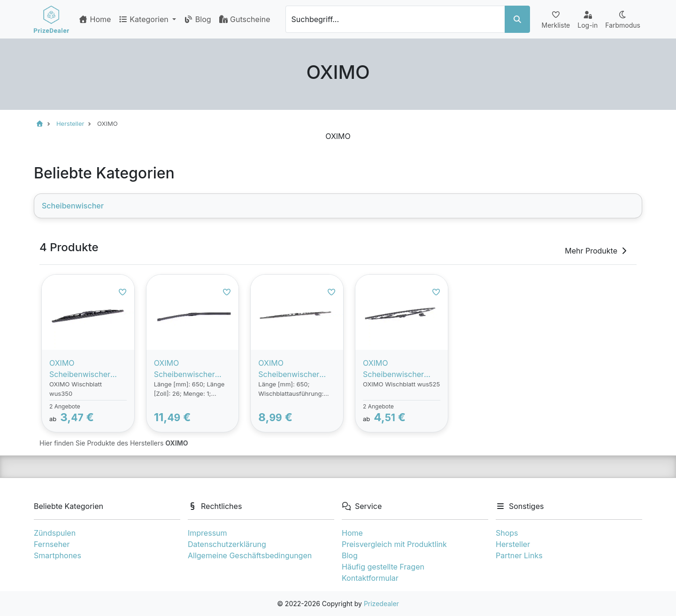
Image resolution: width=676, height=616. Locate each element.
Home (95, 19)
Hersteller (513, 544)
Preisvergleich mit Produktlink (394, 544)
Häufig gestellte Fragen (383, 567)
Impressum (207, 533)
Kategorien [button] (144, 19)
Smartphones (58, 555)
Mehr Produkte (597, 251)
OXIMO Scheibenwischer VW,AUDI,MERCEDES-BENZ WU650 (192, 369)
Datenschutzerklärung (227, 544)
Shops (507, 533)
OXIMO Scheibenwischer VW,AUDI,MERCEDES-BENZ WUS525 (400, 369)
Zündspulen (55, 533)
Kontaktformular (370, 578)
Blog (197, 19)
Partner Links (519, 555)
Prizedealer (381, 604)
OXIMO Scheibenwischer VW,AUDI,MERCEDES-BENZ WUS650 (296, 369)
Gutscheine (245, 19)
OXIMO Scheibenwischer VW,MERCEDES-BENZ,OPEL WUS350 (87, 369)
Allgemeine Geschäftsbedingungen (250, 555)
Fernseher (52, 544)
